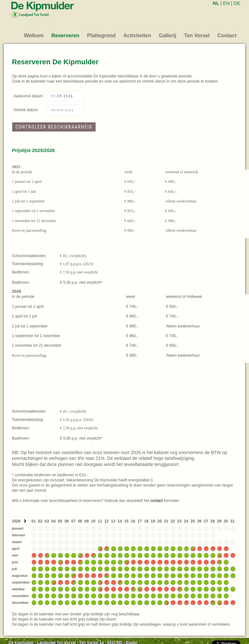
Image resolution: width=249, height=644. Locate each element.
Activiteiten (137, 36)
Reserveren (65, 36)
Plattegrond (101, 36)
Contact (227, 36)
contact (157, 501)
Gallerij (168, 36)
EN (226, 3)
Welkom (34, 36)
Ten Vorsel (197, 36)
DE (237, 3)
